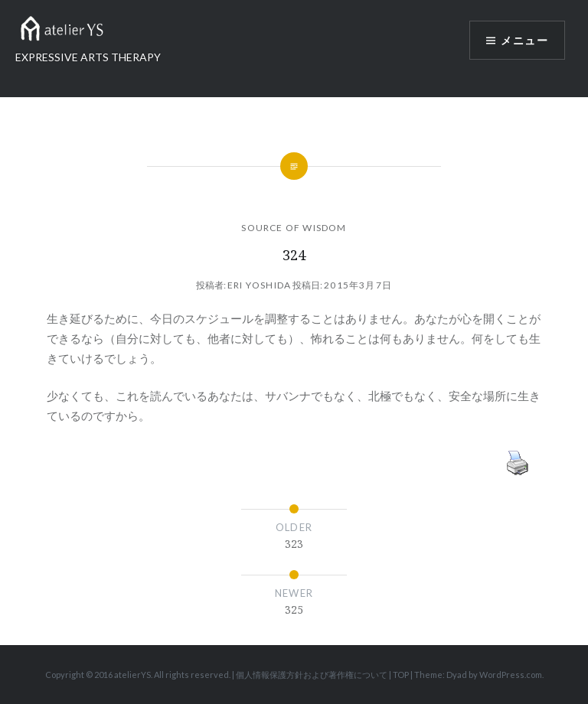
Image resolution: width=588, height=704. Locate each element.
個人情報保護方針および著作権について (312, 675)
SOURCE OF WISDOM (294, 228)
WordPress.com (511, 675)
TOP (401, 675)
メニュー (524, 40)
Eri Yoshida (259, 285)
